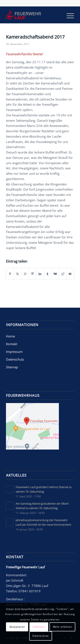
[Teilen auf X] (17, 274)
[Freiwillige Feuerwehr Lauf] (33, 15)
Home (10, 336)
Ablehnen (39, 627)
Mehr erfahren (63, 627)
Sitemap (12, 367)
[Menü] (68, 15)
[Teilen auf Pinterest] (33, 274)
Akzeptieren (17, 627)
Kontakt (12, 344)
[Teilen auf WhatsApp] (25, 274)
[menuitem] (68, 15)
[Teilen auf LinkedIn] (40, 274)
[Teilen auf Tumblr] (48, 274)
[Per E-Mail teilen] (70, 274)
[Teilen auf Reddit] (63, 274)
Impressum (14, 352)
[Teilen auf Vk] (55, 274)
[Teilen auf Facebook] (10, 274)
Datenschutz (15, 359)
